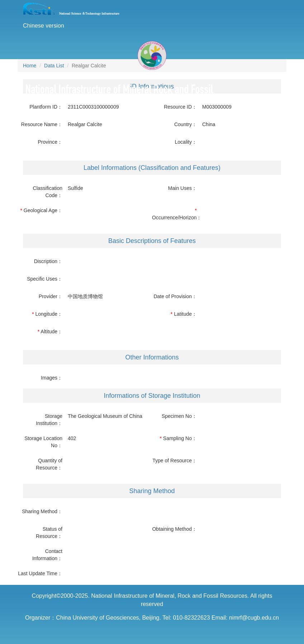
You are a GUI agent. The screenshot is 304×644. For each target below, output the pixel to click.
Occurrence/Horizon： (174, 218)
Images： (52, 378)
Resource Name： (42, 124)
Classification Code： (48, 192)
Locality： (186, 142)
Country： (186, 124)
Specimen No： (179, 416)
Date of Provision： (175, 296)
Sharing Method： (42, 511)
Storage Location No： (43, 442)
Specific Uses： (45, 279)
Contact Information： (47, 555)
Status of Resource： (49, 533)
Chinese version (44, 26)
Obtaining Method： (174, 529)
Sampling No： (180, 438)
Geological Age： (43, 210)
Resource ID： (180, 107)
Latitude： (185, 314)
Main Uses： (182, 188)
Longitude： (49, 314)
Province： (50, 142)
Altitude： (51, 331)
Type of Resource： (175, 461)
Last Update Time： (40, 573)
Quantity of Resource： (49, 464)
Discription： (48, 261)
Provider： (51, 296)
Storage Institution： (49, 420)
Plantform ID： (46, 107)
